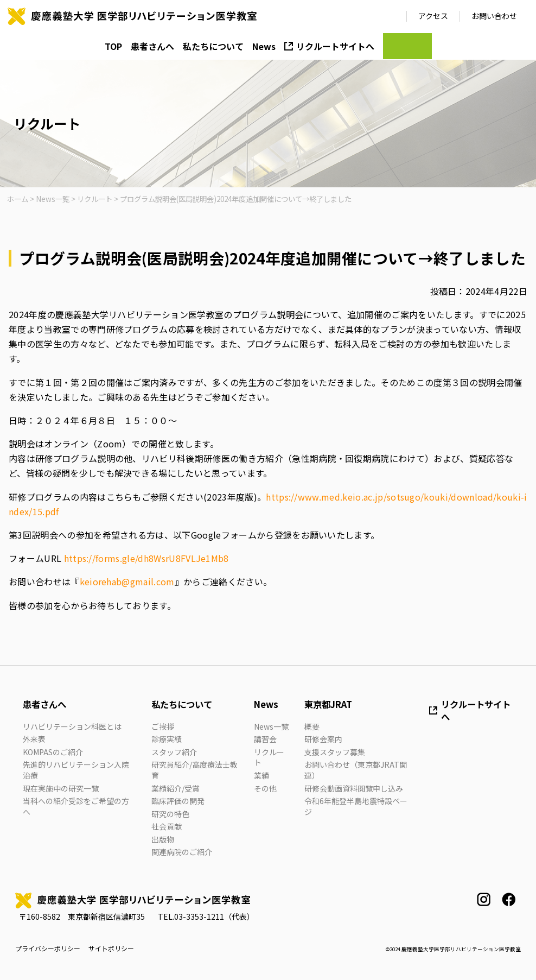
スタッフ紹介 (174, 752)
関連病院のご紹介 (182, 852)
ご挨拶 (163, 726)
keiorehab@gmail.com (127, 581)
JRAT (407, 46)
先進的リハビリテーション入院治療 (76, 770)
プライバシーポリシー (48, 949)
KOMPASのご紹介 (53, 752)
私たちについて (213, 46)
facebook (509, 899)
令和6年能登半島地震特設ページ (356, 806)
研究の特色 (170, 814)
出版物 (163, 839)
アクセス (433, 16)
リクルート (269, 757)
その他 (265, 788)
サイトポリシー (111, 949)
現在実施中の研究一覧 (61, 788)
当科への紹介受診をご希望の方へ (76, 806)
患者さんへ (152, 46)
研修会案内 (323, 739)
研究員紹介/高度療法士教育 (194, 770)
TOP (113, 46)
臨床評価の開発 (178, 801)
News (264, 46)
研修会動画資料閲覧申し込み (354, 788)
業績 (261, 775)
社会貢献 (167, 826)
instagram (484, 899)
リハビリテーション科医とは (72, 726)
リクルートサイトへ (335, 46)
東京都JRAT (328, 704)
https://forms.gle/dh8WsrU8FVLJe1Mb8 (146, 558)
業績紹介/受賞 (176, 788)
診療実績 (167, 739)
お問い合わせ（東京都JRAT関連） (356, 770)
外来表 (34, 739)
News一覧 (271, 726)
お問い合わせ (494, 16)
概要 (312, 726)
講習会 (265, 739)
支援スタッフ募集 (335, 752)
